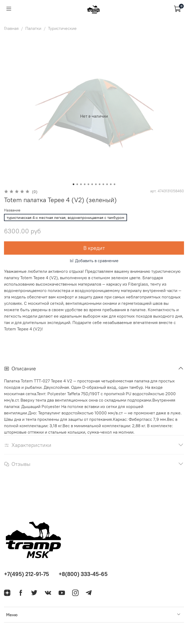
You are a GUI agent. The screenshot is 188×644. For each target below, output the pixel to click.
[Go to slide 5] (88, 184)
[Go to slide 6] (92, 184)
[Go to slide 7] (96, 184)
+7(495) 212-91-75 (26, 574)
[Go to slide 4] (85, 184)
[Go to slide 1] (73, 184)
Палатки (33, 28)
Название (12, 210)
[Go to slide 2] (77, 184)
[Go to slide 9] (103, 184)
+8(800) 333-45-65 (83, 574)
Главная (11, 28)
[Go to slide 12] (115, 184)
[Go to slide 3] (81, 184)
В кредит (94, 248)
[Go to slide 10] (107, 184)
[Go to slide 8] (100, 184)
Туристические (62, 28)
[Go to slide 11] (111, 184)
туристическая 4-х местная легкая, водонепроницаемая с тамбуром (66, 218)
